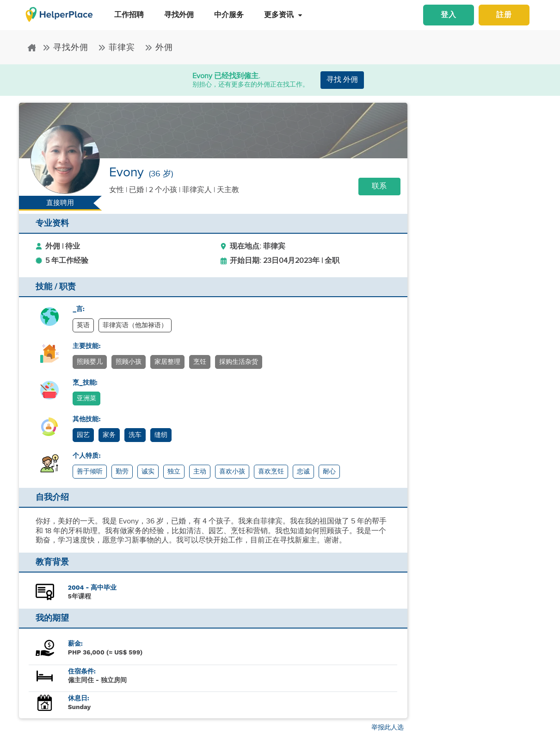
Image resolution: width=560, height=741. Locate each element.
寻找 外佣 (342, 80)
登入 (449, 15)
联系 (379, 186)
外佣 (159, 47)
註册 (504, 15)
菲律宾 (118, 47)
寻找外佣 (67, 47)
